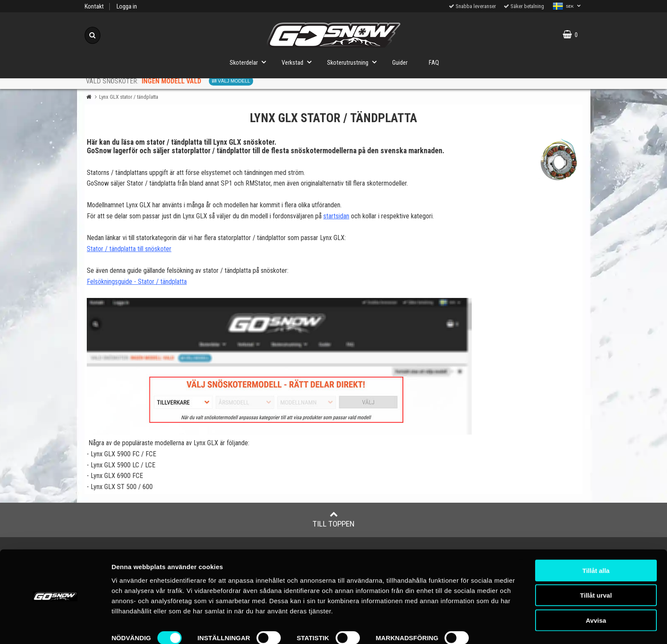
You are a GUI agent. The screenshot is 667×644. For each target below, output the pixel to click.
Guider (400, 63)
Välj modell (231, 81)
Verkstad (299, 62)
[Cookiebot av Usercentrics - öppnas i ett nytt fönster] (55, 627)
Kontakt (94, 7)
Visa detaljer (130, 627)
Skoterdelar (250, 62)
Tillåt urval (596, 571)
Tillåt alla (596, 546)
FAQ (434, 63)
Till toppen (334, 519)
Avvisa (596, 596)
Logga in (127, 7)
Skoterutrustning (354, 62)
